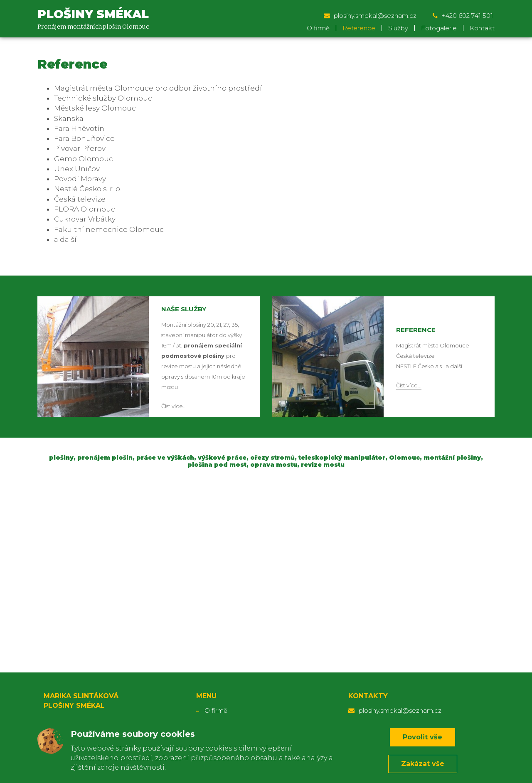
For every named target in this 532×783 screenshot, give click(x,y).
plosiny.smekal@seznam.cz (371, 16)
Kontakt (482, 28)
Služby (398, 28)
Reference (359, 28)
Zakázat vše (423, 764)
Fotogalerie (439, 28)
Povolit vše (422, 737)
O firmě (318, 28)
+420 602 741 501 (464, 16)
